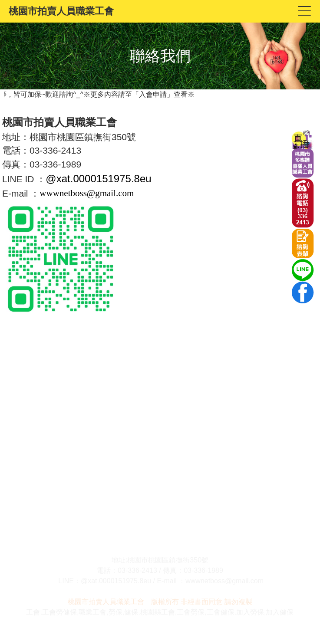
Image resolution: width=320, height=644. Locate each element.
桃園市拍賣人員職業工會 (61, 11)
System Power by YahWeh (291, 641)
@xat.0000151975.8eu (98, 179)
